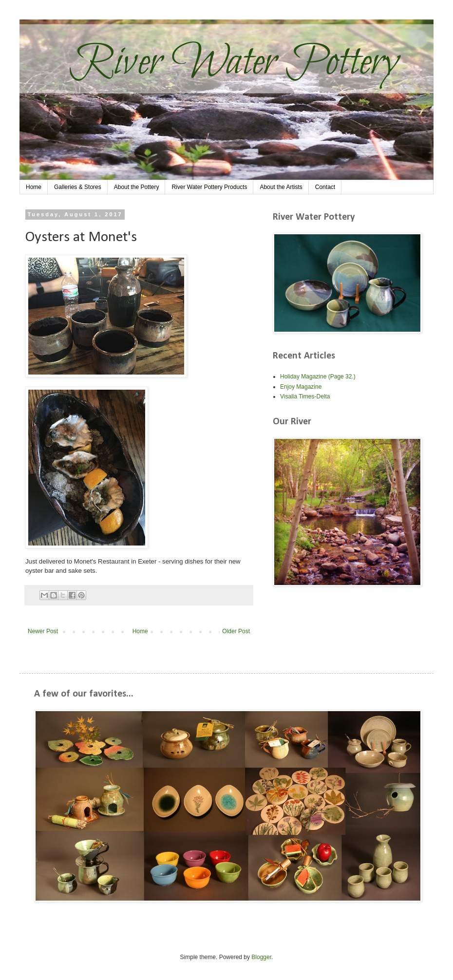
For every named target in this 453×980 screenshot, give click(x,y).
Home (34, 187)
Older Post (236, 631)
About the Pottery (137, 187)
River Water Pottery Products (209, 187)
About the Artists (281, 187)
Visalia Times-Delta (305, 396)
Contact (325, 187)
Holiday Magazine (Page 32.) (318, 377)
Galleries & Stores (78, 187)
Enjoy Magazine (301, 387)
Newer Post (43, 631)
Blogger (261, 957)
